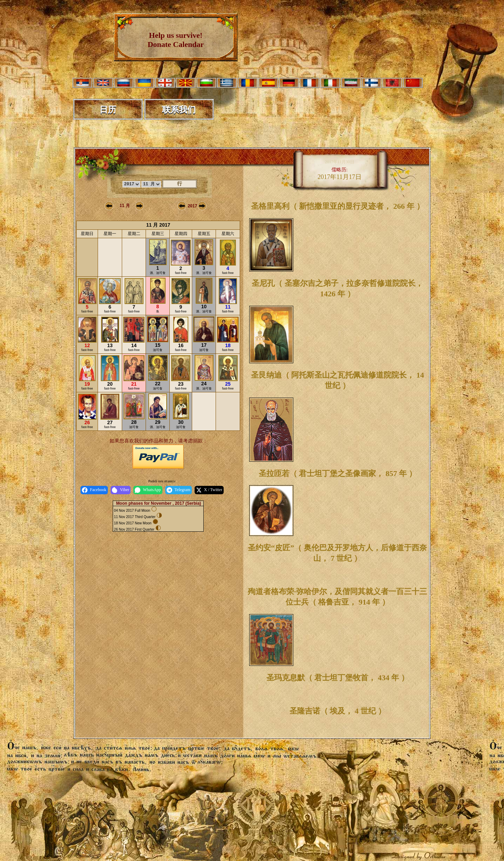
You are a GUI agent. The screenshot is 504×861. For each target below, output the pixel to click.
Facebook (94, 490)
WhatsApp (148, 490)
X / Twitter (209, 490)
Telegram (178, 490)
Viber (121, 490)
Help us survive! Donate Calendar (176, 40)
